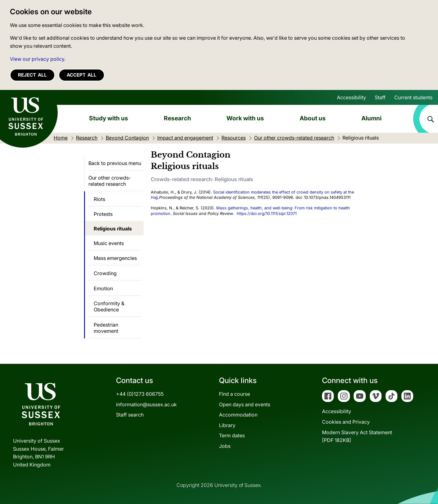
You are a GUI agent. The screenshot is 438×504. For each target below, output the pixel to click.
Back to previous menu (115, 163)
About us (313, 118)
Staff (380, 97)
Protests (103, 214)
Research (177, 118)
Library (227, 425)
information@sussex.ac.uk (146, 404)
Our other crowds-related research (110, 181)
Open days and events (245, 404)
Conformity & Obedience (109, 306)
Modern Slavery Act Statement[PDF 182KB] (357, 436)
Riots (99, 199)
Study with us (109, 118)
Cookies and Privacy (346, 422)
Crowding (105, 273)
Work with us (245, 118)
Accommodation (238, 415)
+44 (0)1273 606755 (140, 394)
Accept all (82, 75)
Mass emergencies (115, 258)
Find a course (235, 394)
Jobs (225, 446)
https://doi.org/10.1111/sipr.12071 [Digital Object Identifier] (267, 214)
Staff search (130, 415)
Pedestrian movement (106, 328)
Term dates (232, 435)
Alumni (371, 118)
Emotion (103, 288)
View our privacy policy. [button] (38, 59)
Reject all (32, 75)
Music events (109, 243)
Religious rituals (113, 229)
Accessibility (351, 97)
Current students (413, 97)
